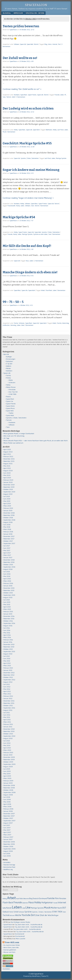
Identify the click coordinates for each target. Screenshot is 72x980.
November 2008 (9, 788)
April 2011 (7, 720)
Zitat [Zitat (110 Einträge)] (37, 915)
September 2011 (9, 708)
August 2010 (8, 738)
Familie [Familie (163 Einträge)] (51, 898)
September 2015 (9, 595)
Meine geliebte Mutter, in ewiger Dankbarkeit (19, 433)
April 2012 (7, 691)
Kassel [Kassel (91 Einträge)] (9, 908)
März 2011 (7, 722)
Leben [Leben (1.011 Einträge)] (17, 907)
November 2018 (9, 515)
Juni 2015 (7, 602)
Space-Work (36, 130)
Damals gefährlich (10, 950)
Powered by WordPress (32, 976)
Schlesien (22, 323)
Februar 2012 (8, 696)
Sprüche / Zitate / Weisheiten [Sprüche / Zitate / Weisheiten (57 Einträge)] (42, 912)
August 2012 (8, 682)
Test (59, 44)
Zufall (13, 97)
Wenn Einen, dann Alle (11, 947)
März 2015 (7, 609)
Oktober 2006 (8, 846)
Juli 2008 (7, 797)
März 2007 (7, 835)
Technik (36, 44)
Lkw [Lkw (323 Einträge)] (28, 907)
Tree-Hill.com (12, 942)
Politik (11, 380)
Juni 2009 (7, 771)
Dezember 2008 (9, 785)
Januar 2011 (8, 727)
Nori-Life (6, 354)
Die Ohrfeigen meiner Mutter (21, 922)
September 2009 (9, 764)
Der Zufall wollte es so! (20, 58)
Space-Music (10, 408)
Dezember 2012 (9, 673)
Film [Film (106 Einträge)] (57, 898)
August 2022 (8, 452)
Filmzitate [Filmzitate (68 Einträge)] (63, 898)
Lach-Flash (61, 130)
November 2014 (9, 619)
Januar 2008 (8, 811)
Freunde (57, 95)
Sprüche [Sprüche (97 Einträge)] (28, 912)
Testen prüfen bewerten (21, 26)
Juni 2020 (7, 473)
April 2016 (7, 579)
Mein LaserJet (21, 939)
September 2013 (9, 651)
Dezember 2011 (9, 701)
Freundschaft (11, 206)
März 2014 (7, 637)
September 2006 (10, 849)
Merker (8, 368)
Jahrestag (13, 325)
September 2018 (9, 520)
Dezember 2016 (9, 560)
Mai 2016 (7, 576)
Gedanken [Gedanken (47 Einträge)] (25, 903)
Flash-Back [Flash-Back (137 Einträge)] (8, 902)
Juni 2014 (7, 630)
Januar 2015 (8, 614)
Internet (55, 44)
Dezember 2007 (9, 814)
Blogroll (7, 13)
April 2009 (7, 776)
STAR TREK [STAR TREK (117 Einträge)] (57, 912)
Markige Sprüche (61, 158)
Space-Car (10, 401)
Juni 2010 (7, 743)
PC (65, 95)
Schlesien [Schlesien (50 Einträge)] (21, 912)
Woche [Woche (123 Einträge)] (18, 915)
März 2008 (7, 806)
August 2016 (8, 569)
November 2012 (9, 675)
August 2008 (8, 795)
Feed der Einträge (9, 865)
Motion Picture (11, 387)
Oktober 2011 (8, 705)
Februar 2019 (8, 508)
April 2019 (7, 503)
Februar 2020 (8, 480)
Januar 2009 (8, 783)
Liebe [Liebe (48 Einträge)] (24, 908)
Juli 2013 (7, 656)
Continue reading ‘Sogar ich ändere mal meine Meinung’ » (28, 198)
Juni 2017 (7, 548)
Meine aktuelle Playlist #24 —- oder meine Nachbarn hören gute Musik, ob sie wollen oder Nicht (36, 441)
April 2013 (7, 663)
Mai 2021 (7, 466)
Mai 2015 (7, 604)
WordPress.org (8, 869)
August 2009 (8, 767)
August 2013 (8, 654)
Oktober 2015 (8, 593)
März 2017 (7, 555)
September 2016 (9, 567)
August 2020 (8, 471)
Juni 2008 (7, 799)
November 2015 (9, 590)
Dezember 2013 (9, 644)
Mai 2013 (7, 661)
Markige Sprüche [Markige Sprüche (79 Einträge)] (37, 908)
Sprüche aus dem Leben (40, 234)
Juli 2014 (7, 628)
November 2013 (9, 647)
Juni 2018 (7, 525)
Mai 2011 (7, 717)
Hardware (17, 95)
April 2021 (7, 468)
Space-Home (10, 406)
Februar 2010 (8, 752)
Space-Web (30, 44)
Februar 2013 (8, 668)
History (8, 378)
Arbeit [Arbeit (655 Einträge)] (11, 898)
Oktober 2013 (8, 649)
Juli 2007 (7, 825)
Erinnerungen (11, 359)
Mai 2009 (7, 774)
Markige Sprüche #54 (19, 217)
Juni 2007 (7, 828)
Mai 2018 (7, 527)
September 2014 (9, 623)
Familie (59, 323)
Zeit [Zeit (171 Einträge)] (33, 915)
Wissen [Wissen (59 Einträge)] (12, 915)
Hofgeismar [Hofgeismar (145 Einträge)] (47, 902)
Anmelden (7, 862)
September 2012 (9, 680)
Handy (18, 206)
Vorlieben (9, 371)
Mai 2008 (7, 802)
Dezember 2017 (9, 536)
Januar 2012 (8, 698)
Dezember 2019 (9, 485)
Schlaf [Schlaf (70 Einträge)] (16, 912)
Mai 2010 (7, 745)
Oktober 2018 (8, 518)
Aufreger (9, 357)
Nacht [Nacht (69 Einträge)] (60, 908)
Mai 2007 (7, 830)
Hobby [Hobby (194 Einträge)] (38, 902)
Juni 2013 (7, 658)
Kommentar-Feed (9, 867)
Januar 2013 (8, 670)
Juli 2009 (7, 769)
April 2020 (7, 478)
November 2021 (9, 461)
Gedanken (10, 361)
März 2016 (7, 581)
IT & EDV (9, 364)
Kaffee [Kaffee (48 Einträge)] (4, 908)
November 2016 (9, 562)
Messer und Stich (9, 952)
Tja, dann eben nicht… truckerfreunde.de (29, 924)
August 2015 (8, 597)
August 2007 (8, 823)
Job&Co (9, 366)
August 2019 (8, 494)
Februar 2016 (8, 583)
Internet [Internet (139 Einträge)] (62, 902)
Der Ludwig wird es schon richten (28, 108)
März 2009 (7, 778)
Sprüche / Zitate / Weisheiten (30, 158)
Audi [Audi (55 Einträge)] (18, 899)
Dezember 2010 (9, 729)
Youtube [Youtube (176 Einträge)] (26, 915)
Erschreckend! (20, 934)
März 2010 (7, 750)
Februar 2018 (8, 532)
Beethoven (49, 130)
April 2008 (7, 804)
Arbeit (43, 290)
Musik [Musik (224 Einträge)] (47, 908)
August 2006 (8, 851)
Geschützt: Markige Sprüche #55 (27, 143)
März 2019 (7, 506)
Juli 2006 (7, 853)
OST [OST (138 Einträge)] (64, 908)
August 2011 (8, 710)
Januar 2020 (8, 482)
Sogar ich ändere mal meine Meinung (31, 170)
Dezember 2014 (9, 616)
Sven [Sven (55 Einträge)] (64, 912)
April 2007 (7, 832)
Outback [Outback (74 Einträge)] (6, 912)
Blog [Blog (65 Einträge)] (31, 898)
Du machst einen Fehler (12, 945)
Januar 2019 (8, 510)
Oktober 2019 (8, 489)
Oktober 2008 (8, 790)
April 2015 (7, 607)
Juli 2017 (7, 546)
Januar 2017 (8, 557)
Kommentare (11, 132)
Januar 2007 (8, 839)
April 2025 (7, 449)
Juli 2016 (7, 572)
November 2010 (9, 731)
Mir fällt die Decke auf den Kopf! (27, 246)
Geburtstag (66, 323)
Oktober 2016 (8, 565)
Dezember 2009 (9, 757)
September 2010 (9, 736)
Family (16, 323)
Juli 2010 (7, 741)
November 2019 (9, 487)
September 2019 (9, 492)
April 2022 (7, 454)
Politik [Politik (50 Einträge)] (11, 912)
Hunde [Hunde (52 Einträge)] (55, 903)
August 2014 (8, 626)
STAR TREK (13, 394)
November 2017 (9, 539)
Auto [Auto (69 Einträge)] (21, 898)
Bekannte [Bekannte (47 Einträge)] (26, 899)
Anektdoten (6, 969)
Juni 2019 (7, 499)
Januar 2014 (8, 642)
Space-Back (24, 95)
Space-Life (23, 44)
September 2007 (9, 821)
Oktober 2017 (8, 541)
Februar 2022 (8, 456)
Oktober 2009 (8, 762)
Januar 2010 (8, 755)
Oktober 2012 (8, 677)
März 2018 (7, 529)
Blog (46, 44)
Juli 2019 (7, 496)
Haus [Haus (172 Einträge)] (31, 902)
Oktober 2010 (8, 734)
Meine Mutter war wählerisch (13, 443)
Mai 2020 (7, 475)
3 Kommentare (21, 97)
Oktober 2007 (8, 818)
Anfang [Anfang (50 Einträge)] (5, 899)
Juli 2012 (7, 684)
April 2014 (7, 635)
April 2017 (7, 553)
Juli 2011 (7, 713)
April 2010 (7, 748)
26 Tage (6, 438)
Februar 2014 (8, 640)
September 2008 (10, 792)
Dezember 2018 (9, 513)
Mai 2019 (7, 501)
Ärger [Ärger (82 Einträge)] (56, 915)
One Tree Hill (13, 392)
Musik (5, 132)
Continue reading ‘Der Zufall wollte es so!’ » (22, 89)
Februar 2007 (8, 837)
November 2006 (9, 844)
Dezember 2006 (9, 842)
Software (16, 44)
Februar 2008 (8, 809)
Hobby (16, 130)
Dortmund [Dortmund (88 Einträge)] (43, 898)
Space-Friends (32, 95)
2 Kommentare (39, 261)
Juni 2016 (7, 574)
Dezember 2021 (9, 459)
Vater (23, 325)
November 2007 (9, 816)
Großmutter (6, 325)
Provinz (8, 397)
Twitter (11, 413)
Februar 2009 (8, 781)
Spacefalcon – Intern (35, 13)
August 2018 (8, 522)
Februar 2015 (8, 612)
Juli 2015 (7, 600)
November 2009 (9, 760)
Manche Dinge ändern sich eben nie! (30, 272)
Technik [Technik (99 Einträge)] (6, 915)
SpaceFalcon (36, 5)
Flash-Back (49, 290)
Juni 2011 (7, 715)
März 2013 (7, 666)
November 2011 (9, 703)
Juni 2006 (7, 856)
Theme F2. (45, 976)
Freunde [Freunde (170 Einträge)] (18, 902)
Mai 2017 (7, 550)
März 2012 (7, 694)
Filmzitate (12, 390)
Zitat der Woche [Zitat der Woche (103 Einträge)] (47, 915)
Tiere (8, 427)
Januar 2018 (8, 534)
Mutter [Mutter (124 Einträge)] (54, 908)
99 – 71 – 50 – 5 (13, 302)
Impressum (18, 13)
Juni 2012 (7, 687)
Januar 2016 (8, 586)
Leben (62, 95)
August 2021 (8, 464)
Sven (4, 97)
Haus (27, 261)
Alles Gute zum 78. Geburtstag (14, 436)
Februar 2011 (8, 724)
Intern (50, 44)
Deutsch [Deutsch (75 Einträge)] (36, 898)
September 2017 (9, 543)
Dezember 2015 (9, 588)
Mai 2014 (7, 633)
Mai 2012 (7, 689)
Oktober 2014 (8, 621)
